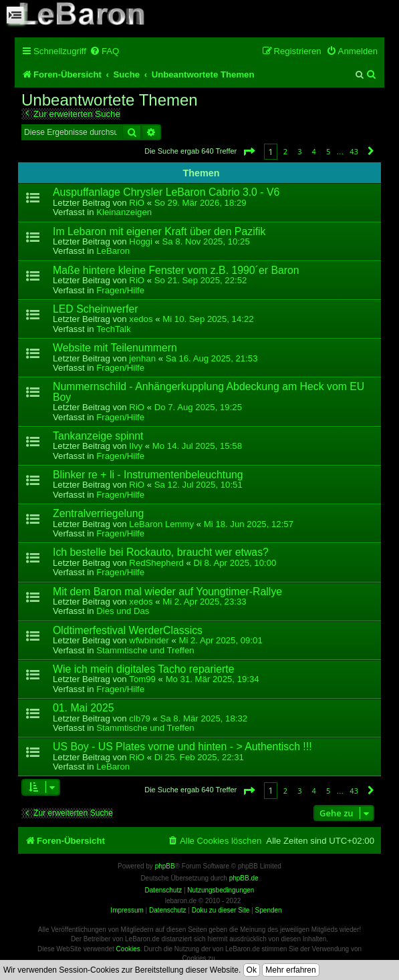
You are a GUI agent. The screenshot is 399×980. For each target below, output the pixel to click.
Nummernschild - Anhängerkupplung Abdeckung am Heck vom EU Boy (209, 391)
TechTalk (113, 329)
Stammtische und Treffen (145, 650)
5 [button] (328, 151)
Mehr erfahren (290, 970)
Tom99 (142, 679)
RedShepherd (156, 563)
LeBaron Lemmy (161, 524)
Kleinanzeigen (124, 212)
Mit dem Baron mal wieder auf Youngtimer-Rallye (167, 592)
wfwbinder (149, 640)
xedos (141, 319)
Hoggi (140, 241)
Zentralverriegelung (98, 513)
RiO (137, 203)
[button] (249, 151)
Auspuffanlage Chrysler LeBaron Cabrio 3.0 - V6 (166, 192)
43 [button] (354, 151)
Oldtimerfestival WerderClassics (128, 630)
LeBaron (113, 251)
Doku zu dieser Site (221, 910)
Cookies (128, 949)
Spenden (269, 910)
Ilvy (136, 446)
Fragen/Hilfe (120, 290)
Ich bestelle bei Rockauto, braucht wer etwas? (161, 552)
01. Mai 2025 (84, 708)
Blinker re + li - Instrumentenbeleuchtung (148, 475)
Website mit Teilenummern (115, 348)
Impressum (127, 910)
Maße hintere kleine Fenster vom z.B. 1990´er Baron (176, 270)
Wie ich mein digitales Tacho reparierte (144, 669)
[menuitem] (104, 51)
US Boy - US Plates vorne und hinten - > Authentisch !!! (182, 747)
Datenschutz (168, 910)
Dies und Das (123, 611)
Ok (252, 970)
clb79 (140, 718)
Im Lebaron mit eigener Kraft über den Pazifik (159, 231)
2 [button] (285, 151)
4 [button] (314, 151)
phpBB (165, 866)
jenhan (142, 358)
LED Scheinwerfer (96, 309)
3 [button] (299, 151)
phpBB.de (244, 878)
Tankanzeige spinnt (98, 436)
